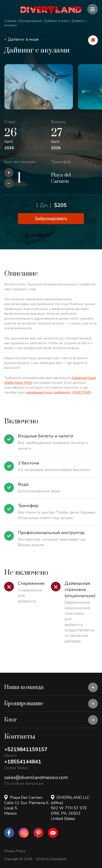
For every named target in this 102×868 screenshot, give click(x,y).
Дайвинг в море (57, 21)
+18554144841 (23, 762)
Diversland (58, 859)
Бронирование (30, 21)
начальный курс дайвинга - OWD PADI (58, 392)
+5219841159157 (26, 749)
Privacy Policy (15, 851)
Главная (10, 21)
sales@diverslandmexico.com (36, 777)
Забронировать (51, 218)
